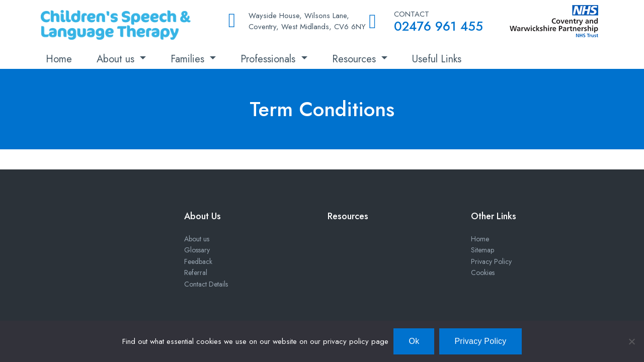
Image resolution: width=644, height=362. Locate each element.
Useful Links (437, 59)
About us (117, 59)
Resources (355, 59)
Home (59, 59)
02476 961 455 (438, 26)
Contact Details (206, 284)
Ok (414, 341)
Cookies (483, 273)
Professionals (269, 59)
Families (189, 59)
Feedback (198, 261)
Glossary (197, 250)
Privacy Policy (491, 261)
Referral (196, 273)
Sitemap (482, 250)
